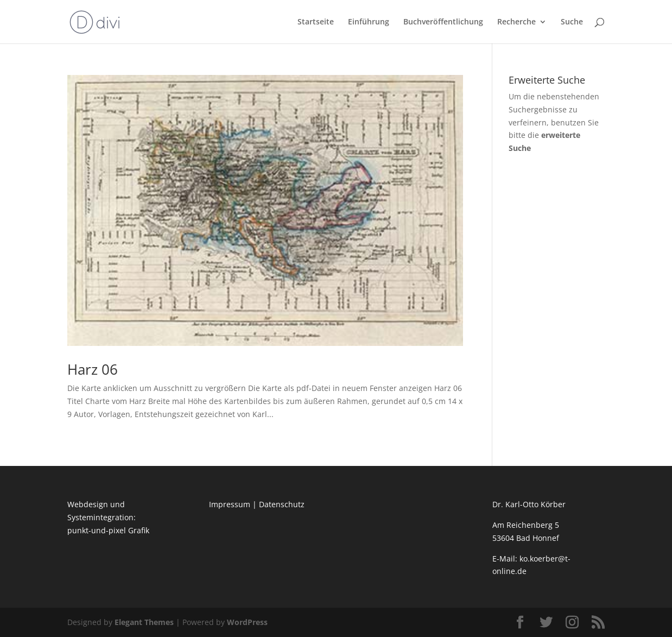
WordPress (247, 622)
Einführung (369, 22)
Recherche (516, 22)
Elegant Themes (144, 622)
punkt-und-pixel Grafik (108, 530)
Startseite (316, 22)
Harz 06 (93, 369)
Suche (572, 22)
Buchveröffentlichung (443, 22)
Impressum (230, 504)
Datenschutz (282, 504)
